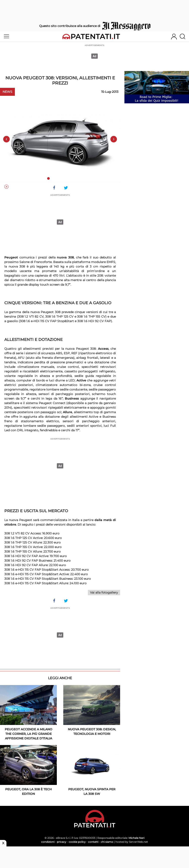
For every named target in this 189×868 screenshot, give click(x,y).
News (7, 92)
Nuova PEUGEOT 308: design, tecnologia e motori (92, 732)
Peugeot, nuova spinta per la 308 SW (92, 792)
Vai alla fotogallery (104, 592)
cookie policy (77, 842)
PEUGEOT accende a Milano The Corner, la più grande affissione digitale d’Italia (29, 734)
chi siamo (107, 842)
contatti (93, 842)
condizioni (48, 842)
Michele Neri (136, 838)
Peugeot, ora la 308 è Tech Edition (28, 792)
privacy (62, 842)
